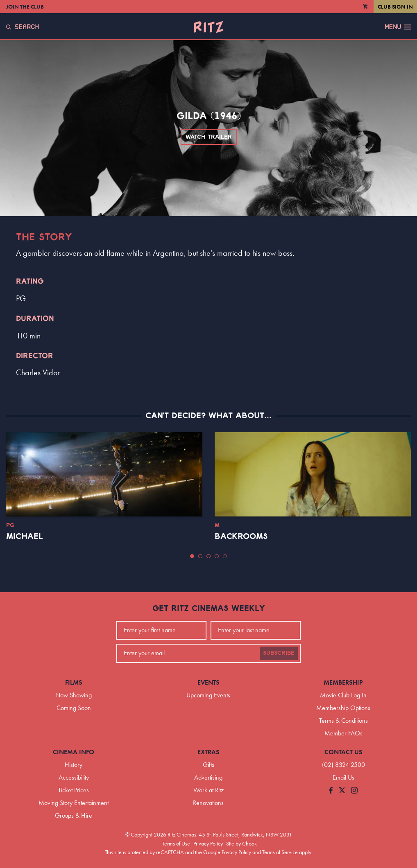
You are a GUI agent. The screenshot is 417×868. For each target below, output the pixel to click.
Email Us (343, 777)
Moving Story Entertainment (74, 803)
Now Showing (74, 695)
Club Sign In (395, 7)
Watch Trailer (209, 137)
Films (74, 682)
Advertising (208, 777)
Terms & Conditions (343, 720)
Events (208, 682)
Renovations (208, 803)
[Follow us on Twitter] (342, 791)
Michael (25, 537)
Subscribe (279, 653)
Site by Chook (241, 843)
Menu (398, 27)
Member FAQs (343, 733)
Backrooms (241, 537)
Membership (343, 682)
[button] (192, 556)
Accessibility (74, 777)
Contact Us (343, 752)
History (74, 765)
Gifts (208, 765)
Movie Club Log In (343, 695)
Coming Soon (74, 708)
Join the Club (25, 7)
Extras (208, 752)
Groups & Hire (74, 815)
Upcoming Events (208, 695)
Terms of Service (280, 852)
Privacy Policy (208, 843)
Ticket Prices (74, 790)
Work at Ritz (208, 790)
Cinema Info (74, 752)
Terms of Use (176, 843)
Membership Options (343, 708)
